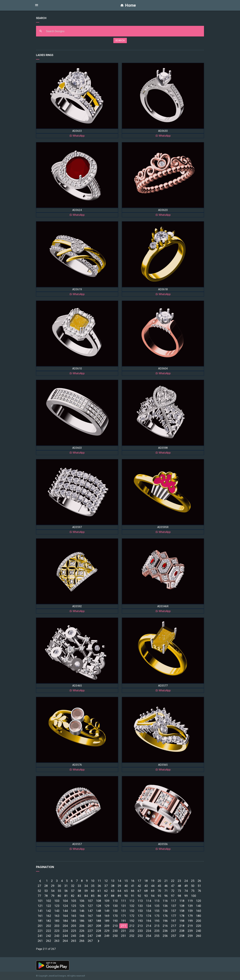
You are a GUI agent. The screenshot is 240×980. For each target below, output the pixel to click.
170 (115, 916)
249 (107, 936)
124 (65, 906)
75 (193, 891)
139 (190, 906)
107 (90, 901)
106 (82, 901)
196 (165, 921)
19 (153, 881)
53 (46, 891)
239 (190, 931)
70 (159, 891)
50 (193, 886)
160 (198, 911)
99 (186, 896)
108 (98, 901)
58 (79, 891)
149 (107, 911)
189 (107, 921)
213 (140, 926)
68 (146, 891)
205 (73, 926)
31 (66, 886)
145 (73, 911)
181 (40, 921)
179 (190, 916)
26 (199, 881)
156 (165, 911)
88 (113, 896)
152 (132, 911)
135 (157, 906)
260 (198, 936)
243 (57, 936)
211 (123, 926)
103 (57, 901)
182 (48, 921)
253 (140, 936)
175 (157, 916)
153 (140, 911)
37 (106, 886)
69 (153, 891)
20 (159, 881)
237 (173, 931)
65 (126, 891)
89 (119, 896)
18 (146, 881)
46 (166, 886)
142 (48, 911)
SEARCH (120, 40)
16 (133, 881)
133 (140, 906)
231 (123, 931)
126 (82, 906)
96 (166, 896)
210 (115, 926)
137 (173, 906)
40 (126, 886)
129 (107, 906)
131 (123, 906)
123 (57, 906)
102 (48, 901)
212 (132, 926)
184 (65, 921)
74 (186, 891)
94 (153, 896)
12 (106, 881)
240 (198, 931)
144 (65, 911)
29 (53, 886)
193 (140, 921)
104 (65, 901)
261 (40, 941)
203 (57, 926)
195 (157, 921)
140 (198, 906)
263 (57, 941)
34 (86, 886)
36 (99, 886)
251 (123, 936)
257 (173, 936)
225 (73, 931)
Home (128, 5)
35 (93, 886)
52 (39, 891)
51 (199, 886)
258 (182, 936)
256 (165, 936)
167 (90, 916)
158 (182, 911)
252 (132, 936)
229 (107, 931)
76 (199, 891)
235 (157, 931)
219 (190, 926)
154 (148, 911)
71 (166, 891)
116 (165, 901)
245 (73, 936)
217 (173, 926)
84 (86, 896)
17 (139, 881)
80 (59, 896)
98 (179, 896)
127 (90, 906)
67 (139, 891)
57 (73, 891)
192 (132, 921)
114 (148, 901)
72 (173, 891)
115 (157, 901)
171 (123, 916)
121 (40, 906)
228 (98, 931)
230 (115, 931)
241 (40, 936)
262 (48, 941)
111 (123, 901)
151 (123, 911)
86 (99, 896)
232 (132, 931)
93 (146, 896)
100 (193, 896)
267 (90, 941)
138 (182, 906)
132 (132, 906)
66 (133, 891)
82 (73, 896)
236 (165, 931)
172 (132, 916)
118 (182, 901)
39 (119, 886)
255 (157, 936)
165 (73, 916)
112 (132, 901)
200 (198, 921)
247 (90, 936)
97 (173, 896)
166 (82, 916)
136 (165, 906)
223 (57, 931)
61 (99, 891)
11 (99, 881)
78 (46, 896)
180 (198, 916)
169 (107, 916)
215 (157, 926)
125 (73, 906)
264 (65, 941)
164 (65, 916)
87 (106, 896)
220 (198, 926)
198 (182, 921)
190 (115, 921)
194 (148, 921)
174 (148, 916)
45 (159, 886)
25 (193, 881)
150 (115, 911)
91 (133, 896)
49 (186, 886)
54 (53, 891)
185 (73, 921)
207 (90, 926)
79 (53, 896)
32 (73, 886)
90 (126, 896)
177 (173, 916)
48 (179, 886)
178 (182, 916)
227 (90, 931)
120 (198, 901)
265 (73, 941)
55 (59, 891)
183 (57, 921)
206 (82, 926)
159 (190, 911)
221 (40, 931)
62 (106, 891)
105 (73, 901)
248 (98, 936)
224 (65, 931)
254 (148, 936)
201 (40, 926)
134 (148, 906)
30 (59, 886)
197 (173, 921)
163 (57, 916)
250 (115, 936)
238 (182, 931)
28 (46, 886)
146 (82, 911)
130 (115, 906)
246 (82, 936)
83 (79, 896)
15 (126, 881)
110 (115, 901)
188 (98, 921)
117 (173, 901)
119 (190, 901)
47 (173, 886)
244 (65, 936)
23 (179, 881)
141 (40, 911)
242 (48, 936)
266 (82, 941)
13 (113, 881)
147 (90, 911)
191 (123, 921)
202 (48, 926)
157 (173, 911)
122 (48, 906)
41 (133, 886)
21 (166, 881)
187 (90, 921)
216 (165, 926)
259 (190, 936)
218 (182, 926)
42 (139, 886)
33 (79, 886)
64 (119, 891)
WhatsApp (77, 136)
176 (165, 916)
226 (82, 931)
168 (98, 916)
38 (113, 886)
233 (140, 931)
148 (98, 911)
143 (57, 911)
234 (148, 931)
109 (107, 901)
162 (48, 916)
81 (66, 896)
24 (186, 881)
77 (39, 896)
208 (98, 926)
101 (40, 901)
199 (190, 921)
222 (48, 931)
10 (93, 881)
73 (179, 891)
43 (146, 886)
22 (173, 881)
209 (107, 926)
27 (39, 886)
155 (157, 911)
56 (66, 891)
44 (153, 886)
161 (40, 916)
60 (93, 891)
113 (140, 901)
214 (148, 926)
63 (113, 891)
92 (139, 896)
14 (119, 881)
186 (82, 921)
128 (98, 906)
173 (140, 916)
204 (65, 926)
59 (86, 891)
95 (159, 896)
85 (93, 896)
